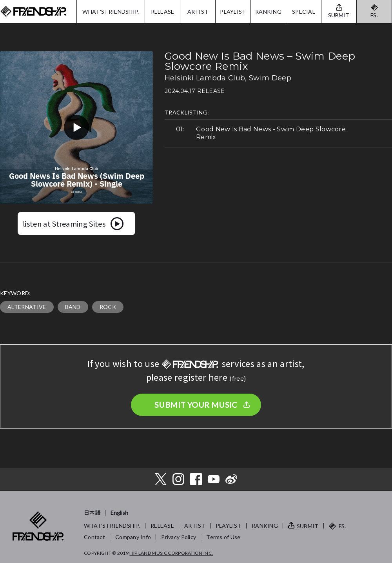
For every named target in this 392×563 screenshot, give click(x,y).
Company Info (133, 537)
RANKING (268, 12)
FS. (374, 15)
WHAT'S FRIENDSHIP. (111, 12)
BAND (73, 307)
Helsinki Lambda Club (205, 78)
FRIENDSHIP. (33, 12)
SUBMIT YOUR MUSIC (196, 405)
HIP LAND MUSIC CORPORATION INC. (171, 553)
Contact (94, 537)
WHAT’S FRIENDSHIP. (112, 526)
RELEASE (163, 12)
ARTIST (198, 12)
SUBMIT (308, 526)
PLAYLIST (233, 12)
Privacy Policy (179, 537)
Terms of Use (223, 537)
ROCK (108, 307)
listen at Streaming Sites (64, 223)
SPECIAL (304, 12)
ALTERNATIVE (27, 307)
